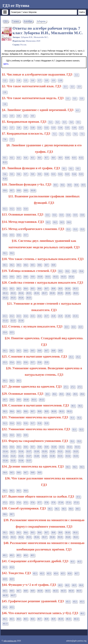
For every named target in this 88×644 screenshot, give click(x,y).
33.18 (37, 451)
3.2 (75, 98)
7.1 (54, 134)
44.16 (5, 595)
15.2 (75, 229)
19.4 (81, 271)
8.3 (19, 158)
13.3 (61, 215)
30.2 (80, 406)
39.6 (40, 533)
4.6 (32, 116)
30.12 (69, 411)
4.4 (19, 116)
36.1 (5, 491)
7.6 (5, 139)
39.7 (46, 533)
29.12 (42, 400)
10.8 (19, 190)
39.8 (53, 533)
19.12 (56, 277)
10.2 (62, 185)
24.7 (46, 351)
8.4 (26, 158)
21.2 (12, 316)
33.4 (12, 447)
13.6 (82, 215)
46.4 (19, 619)
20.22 (5, 298)
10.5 (83, 185)
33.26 (21, 456)
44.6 (12, 591)
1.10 (60, 80)
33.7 (33, 447)
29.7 (5, 400)
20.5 (33, 289)
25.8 (40, 362)
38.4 (71, 509)
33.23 (76, 451)
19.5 (5, 277)
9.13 (67, 174)
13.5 (75, 215)
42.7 (77, 573)
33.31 (60, 456)
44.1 (60, 585)
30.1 (73, 406)
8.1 (5, 158)
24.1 (5, 351)
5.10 (33, 128)
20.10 (68, 289)
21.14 (21, 321)
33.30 (52, 456)
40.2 (12, 555)
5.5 (78, 122)
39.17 (44, 537)
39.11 (75, 533)
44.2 (67, 585)
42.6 (70, 573)
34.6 (19, 472)
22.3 (80, 327)
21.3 (19, 316)
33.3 (5, 447)
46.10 (61, 619)
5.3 (64, 122)
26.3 (19, 381)
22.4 (5, 332)
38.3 (64, 509)
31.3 (5, 423)
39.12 (5, 537)
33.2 (79, 441)
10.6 (5, 190)
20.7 (46, 289)
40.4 (26, 555)
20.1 (5, 289)
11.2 (12, 209)
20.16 (37, 293)
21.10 (68, 316)
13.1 (47, 215)
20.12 (5, 293)
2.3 (79, 87)
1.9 (53, 80)
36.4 (26, 491)
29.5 (75, 394)
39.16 (37, 537)
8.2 (12, 158)
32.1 (74, 430)
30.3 (5, 411)
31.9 (46, 423)
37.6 (33, 502)
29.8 (12, 400)
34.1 (68, 467)
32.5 (19, 435)
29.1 (47, 394)
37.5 (26, 502)
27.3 (80, 387)
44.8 (26, 591)
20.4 (26, 289)
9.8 (32, 174)
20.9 (60, 289)
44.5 (5, 591)
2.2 (72, 87)
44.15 (79, 591)
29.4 (68, 394)
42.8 (5, 579)
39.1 (5, 533)
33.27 (29, 456)
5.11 (39, 128)
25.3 (5, 362)
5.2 (57, 122)
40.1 (5, 555)
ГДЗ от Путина (16, 6)
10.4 (76, 185)
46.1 (82, 613)
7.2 (61, 134)
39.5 (33, 533)
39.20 (68, 537)
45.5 (12, 607)
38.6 (5, 514)
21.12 (5, 321)
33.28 (37, 456)
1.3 (12, 80)
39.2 (12, 533)
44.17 (13, 595)
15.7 (26, 235)
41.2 (79, 562)
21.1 (5, 316)
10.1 (55, 185)
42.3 (49, 573)
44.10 (40, 591)
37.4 (19, 502)
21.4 (26, 316)
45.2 (75, 602)
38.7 (12, 514)
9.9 (39, 174)
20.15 (29, 293)
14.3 (62, 222)
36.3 (19, 491)
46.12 (76, 619)
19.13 (63, 277)
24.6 (40, 351)
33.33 (76, 456)
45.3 (82, 602)
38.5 (78, 509)
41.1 (72, 562)
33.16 (21, 451)
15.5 (12, 235)
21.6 (40, 316)
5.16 (74, 128)
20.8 (53, 289)
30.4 (12, 411)
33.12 (69, 447)
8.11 (74, 158)
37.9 (53, 502)
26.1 (5, 381)
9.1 (64, 169)
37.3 (12, 502)
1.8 (46, 80)
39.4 (26, 533)
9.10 (46, 174)
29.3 (61, 394)
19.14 (71, 277)
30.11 (61, 411)
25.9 (46, 362)
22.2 (73, 327)
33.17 (29, 451)
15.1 (68, 229)
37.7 (40, 502)
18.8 (53, 265)
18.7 (46, 265)
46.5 (26, 619)
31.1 (72, 418)
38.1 (50, 509)
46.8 (46, 619)
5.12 (46, 128)
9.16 (5, 179)
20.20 (68, 293)
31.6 (26, 423)
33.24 (5, 456)
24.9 (60, 351)
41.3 (5, 567)
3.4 (5, 104)
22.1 (67, 327)
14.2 (55, 222)
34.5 (12, 472)
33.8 (40, 447)
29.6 (82, 394)
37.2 (5, 502)
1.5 (26, 80)
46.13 (5, 624)
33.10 (54, 447)
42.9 (12, 579)
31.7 (33, 423)
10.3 (69, 185)
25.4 (12, 362)
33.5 (19, 447)
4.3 (12, 116)
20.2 (12, 289)
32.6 (26, 435)
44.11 (48, 591)
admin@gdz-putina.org (76, 641)
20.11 (75, 289)
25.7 (33, 362)
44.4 (81, 585)
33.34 (5, 461)
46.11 (68, 619)
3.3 (82, 98)
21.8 (53, 316)
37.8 (46, 502)
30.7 (33, 411)
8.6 (39, 158)
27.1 (66, 387)
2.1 (65, 87)
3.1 (68, 98)
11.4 (25, 209)
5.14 (60, 128)
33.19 (44, 451)
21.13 (13, 321)
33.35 (13, 461)
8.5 (32, 158)
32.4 (12, 435)
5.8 (19, 128)
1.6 (32, 80)
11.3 (19, 209)
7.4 (75, 134)
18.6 (40, 265)
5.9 (26, 128)
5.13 (53, 128)
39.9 (60, 533)
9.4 (5, 174)
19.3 (74, 271)
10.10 (33, 190)
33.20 (52, 451)
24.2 (12, 351)
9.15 (81, 174)
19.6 (12, 277)
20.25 (29, 298)
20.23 (13, 298)
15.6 (19, 235)
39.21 (76, 537)
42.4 (56, 573)
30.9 (46, 411)
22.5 (12, 332)
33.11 (61, 447)
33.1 (72, 441)
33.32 (68, 456)
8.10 (67, 158)
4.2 (5, 116)
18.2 (12, 265)
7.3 (68, 134)
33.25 (13, 456)
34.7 (26, 472)
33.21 (60, 451)
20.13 (13, 293)
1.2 (5, 80)
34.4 (5, 472)
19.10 (40, 277)
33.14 (5, 451)
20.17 (44, 293)
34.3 (82, 467)
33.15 (13, 451)
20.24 (21, 298)
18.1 (5, 265)
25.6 (26, 362)
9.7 (26, 174)
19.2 (67, 271)
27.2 (73, 387)
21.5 (33, 316)
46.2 (5, 619)
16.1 (5, 253)
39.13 (13, 537)
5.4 (71, 122)
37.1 (78, 497)
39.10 (68, 533)
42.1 (35, 573)
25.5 (19, 362)
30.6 (26, 411)
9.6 (19, 174)
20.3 (19, 289)
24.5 (33, 351)
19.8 (26, 277)
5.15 (67, 128)
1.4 (19, 80)
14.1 (48, 222)
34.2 (75, 467)
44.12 (56, 591)
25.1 (71, 357)
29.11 (34, 400)
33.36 (21, 461)
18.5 (33, 265)
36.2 (12, 491)
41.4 (12, 567)
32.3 (5, 435)
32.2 (81, 430)
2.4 (5, 92)
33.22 (68, 451)
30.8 (40, 411)
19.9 (33, 277)
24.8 (53, 351)
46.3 (12, 619)
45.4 (5, 607)
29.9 (19, 400)
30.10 (54, 411)
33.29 (44, 456)
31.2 (79, 418)
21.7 (46, 316)
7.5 (82, 134)
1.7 (39, 80)
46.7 (40, 619)
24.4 (26, 351)
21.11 (75, 316)
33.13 (77, 447)
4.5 (26, 116)
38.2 (57, 509)
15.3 (82, 229)
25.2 (78, 357)
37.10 (61, 502)
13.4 (68, 215)
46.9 (53, 619)
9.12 (60, 174)
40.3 (19, 555)
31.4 (12, 423)
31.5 (19, 423)
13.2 (54, 215)
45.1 (68, 602)
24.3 (19, 351)
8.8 (53, 158)
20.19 (60, 293)
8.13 (5, 162)
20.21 (76, 293)
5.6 (5, 128)
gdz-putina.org (10, 641)
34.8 (33, 472)
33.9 (46, 447)
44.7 (19, 591)
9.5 (12, 174)
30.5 (19, 411)
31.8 (40, 423)
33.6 (26, 447)
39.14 (21, 537)
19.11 (48, 277)
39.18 (52, 537)
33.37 (29, 461)
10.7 (12, 190)
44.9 (33, 591)
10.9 (26, 190)
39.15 (29, 537)
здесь (6, 64)
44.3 (74, 585)
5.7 (12, 128)
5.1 (50, 122)
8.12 (81, 158)
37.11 (68, 502)
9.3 (78, 169)
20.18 (52, 293)
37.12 (76, 502)
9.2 (71, 169)
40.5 (33, 555)
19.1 (60, 271)
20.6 (40, 289)
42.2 (42, 573)
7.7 (12, 139)
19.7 (19, 277)
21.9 (60, 316)
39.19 (60, 537)
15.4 (5, 235)
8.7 (46, 158)
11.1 (5, 209)
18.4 (26, 265)
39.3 (19, 533)
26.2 (12, 381)
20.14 (21, 293)
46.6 (33, 619)
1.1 (76, 75)
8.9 (60, 158)
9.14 (74, 174)
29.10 (26, 400)
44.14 (71, 591)
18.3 (19, 265)
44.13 (63, 591)
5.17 (81, 128)
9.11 (53, 174)
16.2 (12, 253)
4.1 (77, 110)
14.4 (69, 222)
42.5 (63, 573)
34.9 (40, 472)
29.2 (54, 394)
